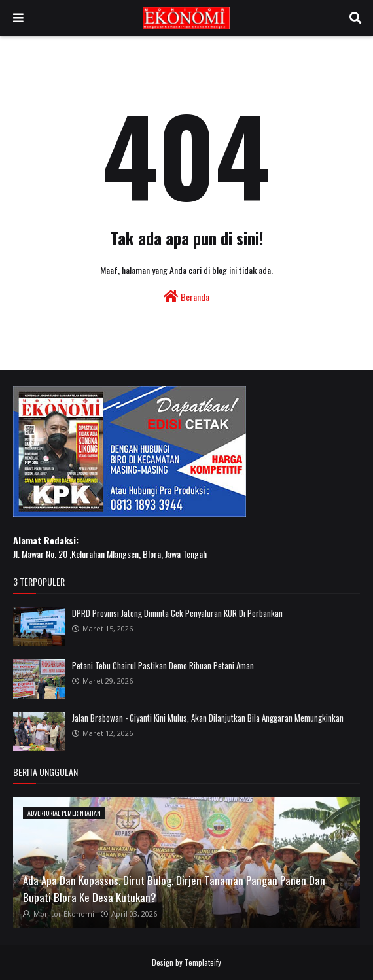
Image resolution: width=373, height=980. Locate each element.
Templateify (203, 962)
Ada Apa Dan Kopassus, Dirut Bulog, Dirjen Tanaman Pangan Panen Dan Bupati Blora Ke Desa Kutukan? (174, 889)
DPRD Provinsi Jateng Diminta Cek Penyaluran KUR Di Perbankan (177, 613)
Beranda (186, 297)
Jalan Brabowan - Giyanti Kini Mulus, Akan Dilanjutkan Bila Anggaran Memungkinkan (208, 718)
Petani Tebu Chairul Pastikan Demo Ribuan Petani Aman (163, 665)
